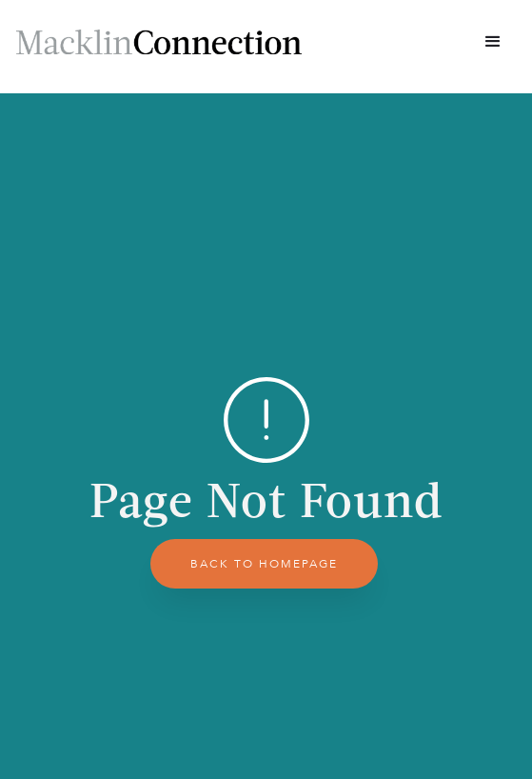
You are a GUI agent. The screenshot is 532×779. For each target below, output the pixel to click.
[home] (159, 41)
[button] (493, 42)
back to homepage (264, 564)
